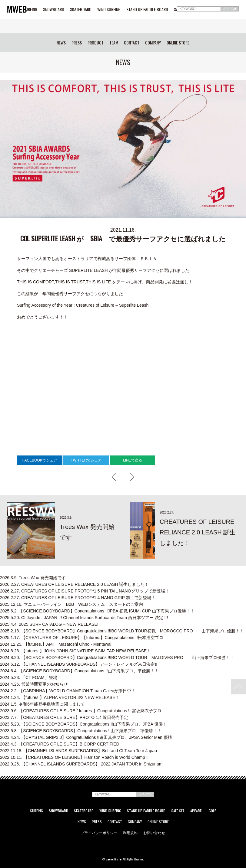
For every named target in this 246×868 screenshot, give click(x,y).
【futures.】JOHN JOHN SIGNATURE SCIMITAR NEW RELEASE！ (75, 651)
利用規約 (130, 833)
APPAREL (197, 811)
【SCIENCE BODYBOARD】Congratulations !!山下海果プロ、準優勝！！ (79, 671)
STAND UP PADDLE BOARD (147, 9)
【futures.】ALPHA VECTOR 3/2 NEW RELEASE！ (60, 697)
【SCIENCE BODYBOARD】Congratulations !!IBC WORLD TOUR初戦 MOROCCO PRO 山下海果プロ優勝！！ (122, 631)
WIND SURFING (109, 9)
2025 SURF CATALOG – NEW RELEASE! (49, 624)
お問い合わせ (154, 833)
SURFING (30, 9)
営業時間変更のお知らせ (34, 684)
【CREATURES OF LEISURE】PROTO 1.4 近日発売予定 (64, 717)
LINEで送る (133, 460)
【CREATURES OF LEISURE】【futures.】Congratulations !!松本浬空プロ (82, 638)
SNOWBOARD (54, 9)
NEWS (61, 43)
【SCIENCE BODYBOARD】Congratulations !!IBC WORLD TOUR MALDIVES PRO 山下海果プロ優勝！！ (117, 658)
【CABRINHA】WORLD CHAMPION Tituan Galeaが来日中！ (68, 691)
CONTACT (132, 43)
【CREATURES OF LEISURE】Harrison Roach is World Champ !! (74, 757)
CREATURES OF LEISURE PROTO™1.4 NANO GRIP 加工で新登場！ (78, 598)
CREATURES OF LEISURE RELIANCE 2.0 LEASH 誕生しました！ (74, 584)
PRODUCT (96, 43)
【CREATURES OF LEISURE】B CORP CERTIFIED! (60, 744)
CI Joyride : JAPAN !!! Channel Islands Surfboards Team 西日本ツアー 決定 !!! (84, 618)
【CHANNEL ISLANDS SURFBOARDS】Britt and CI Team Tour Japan (78, 751)
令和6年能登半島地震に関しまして (42, 704)
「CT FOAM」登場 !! (30, 677)
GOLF (212, 811)
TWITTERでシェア (86, 460)
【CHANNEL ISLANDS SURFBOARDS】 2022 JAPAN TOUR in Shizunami (82, 764)
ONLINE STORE (178, 43)
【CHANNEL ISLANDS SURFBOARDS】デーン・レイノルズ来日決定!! (79, 664)
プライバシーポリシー (99, 833)
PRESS (77, 43)
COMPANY (153, 43)
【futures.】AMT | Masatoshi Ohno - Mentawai (56, 644)
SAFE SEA (178, 811)
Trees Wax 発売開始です (33, 578)
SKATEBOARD (81, 9)
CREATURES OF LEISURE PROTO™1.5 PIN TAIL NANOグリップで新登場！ (85, 591)
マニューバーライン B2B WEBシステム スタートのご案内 (71, 604)
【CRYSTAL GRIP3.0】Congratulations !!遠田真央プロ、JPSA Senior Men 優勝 (86, 737)
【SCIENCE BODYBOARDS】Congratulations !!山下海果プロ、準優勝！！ (81, 731)
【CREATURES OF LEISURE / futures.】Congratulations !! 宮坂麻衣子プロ (81, 711)
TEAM (114, 43)
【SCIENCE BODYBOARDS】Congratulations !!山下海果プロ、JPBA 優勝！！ (86, 724)
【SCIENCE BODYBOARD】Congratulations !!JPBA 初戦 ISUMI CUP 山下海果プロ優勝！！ (97, 611)
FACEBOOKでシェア (40, 460)
